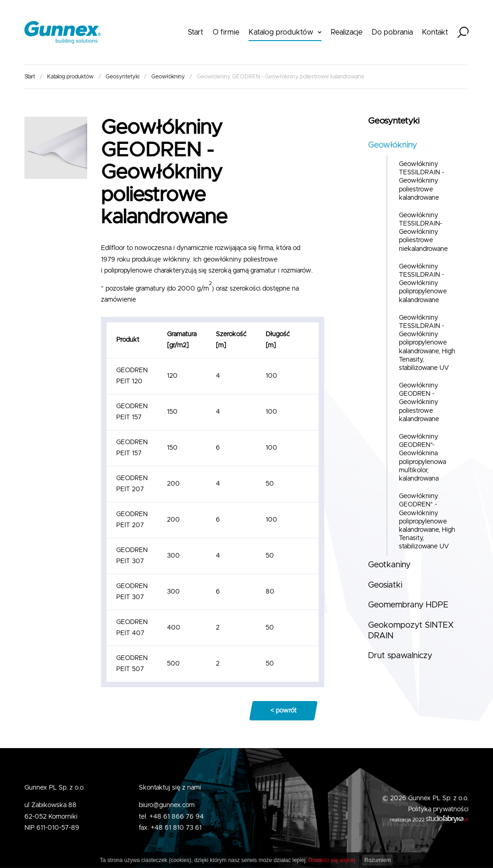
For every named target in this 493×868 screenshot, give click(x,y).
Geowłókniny (168, 77)
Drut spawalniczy (400, 656)
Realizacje (347, 32)
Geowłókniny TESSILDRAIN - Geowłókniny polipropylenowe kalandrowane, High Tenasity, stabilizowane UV (427, 343)
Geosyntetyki (122, 77)
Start (196, 32)
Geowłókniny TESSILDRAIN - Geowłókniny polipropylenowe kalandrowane (423, 283)
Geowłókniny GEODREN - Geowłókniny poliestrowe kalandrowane (419, 402)
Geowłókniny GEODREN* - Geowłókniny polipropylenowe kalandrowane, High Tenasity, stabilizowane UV (427, 521)
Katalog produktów (281, 32)
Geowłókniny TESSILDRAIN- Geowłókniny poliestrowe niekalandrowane (423, 232)
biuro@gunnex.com (167, 805)
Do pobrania (392, 32)
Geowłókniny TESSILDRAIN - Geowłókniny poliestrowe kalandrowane (422, 181)
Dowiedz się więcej (332, 860)
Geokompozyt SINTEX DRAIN (411, 631)
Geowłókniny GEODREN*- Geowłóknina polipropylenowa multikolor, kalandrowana (422, 458)
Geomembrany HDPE (408, 605)
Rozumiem (377, 860)
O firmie (226, 32)
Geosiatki (385, 585)
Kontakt (435, 32)
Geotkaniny (389, 565)
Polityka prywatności (438, 809)
